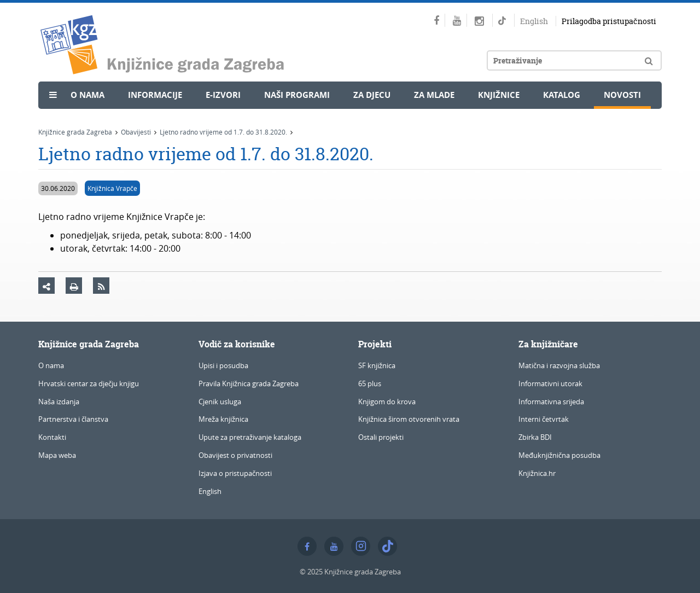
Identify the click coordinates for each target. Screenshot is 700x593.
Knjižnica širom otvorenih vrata (409, 419)
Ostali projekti (381, 437)
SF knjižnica (377, 365)
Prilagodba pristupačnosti (609, 21)
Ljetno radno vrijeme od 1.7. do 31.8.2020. (223, 132)
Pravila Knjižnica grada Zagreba (249, 383)
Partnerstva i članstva (73, 419)
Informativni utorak (550, 383)
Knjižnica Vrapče (112, 188)
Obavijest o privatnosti (235, 455)
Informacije (155, 95)
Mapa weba (57, 455)
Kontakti (52, 437)
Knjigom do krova (387, 402)
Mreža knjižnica (223, 419)
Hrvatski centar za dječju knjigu (89, 383)
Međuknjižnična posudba (559, 455)
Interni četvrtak (544, 419)
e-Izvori (223, 95)
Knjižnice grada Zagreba (75, 132)
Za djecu (372, 95)
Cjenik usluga (220, 402)
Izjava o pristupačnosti (235, 473)
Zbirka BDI (535, 437)
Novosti (622, 95)
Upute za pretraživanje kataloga (250, 437)
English (534, 21)
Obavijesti (136, 132)
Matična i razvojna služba (559, 365)
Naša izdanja (59, 402)
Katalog (562, 95)
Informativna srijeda (551, 402)
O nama (87, 95)
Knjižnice (499, 95)
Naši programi (297, 95)
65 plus (370, 383)
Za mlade (434, 95)
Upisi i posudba (223, 365)
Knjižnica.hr (537, 473)
